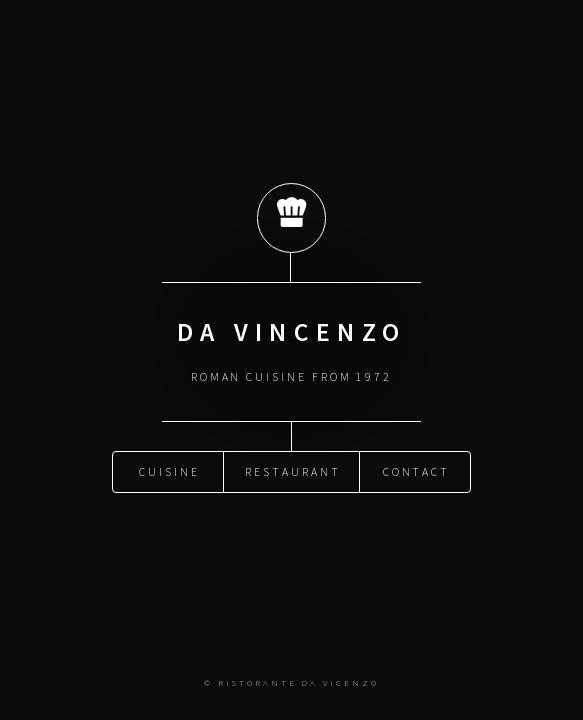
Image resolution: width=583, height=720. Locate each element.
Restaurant (292, 470)
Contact (417, 470)
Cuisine (169, 470)
